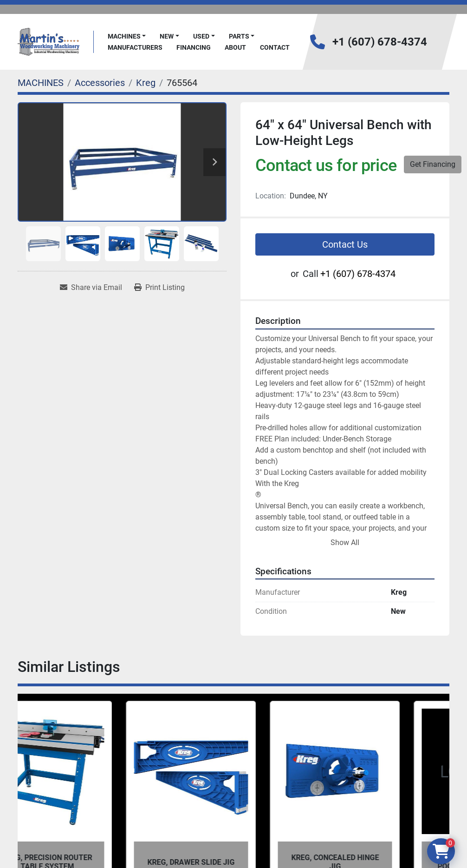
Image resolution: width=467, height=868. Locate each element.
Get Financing (433, 164)
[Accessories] (100, 83)
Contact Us (345, 244)
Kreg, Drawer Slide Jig (233, 862)
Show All (345, 542)
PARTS (239, 36)
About (235, 47)
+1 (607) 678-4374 (380, 42)
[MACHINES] (41, 83)
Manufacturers (135, 47)
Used (201, 36)
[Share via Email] (91, 288)
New (167, 36)
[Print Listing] (159, 288)
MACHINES (124, 36)
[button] (127, 36)
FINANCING (194, 47)
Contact (275, 47)
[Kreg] (146, 83)
